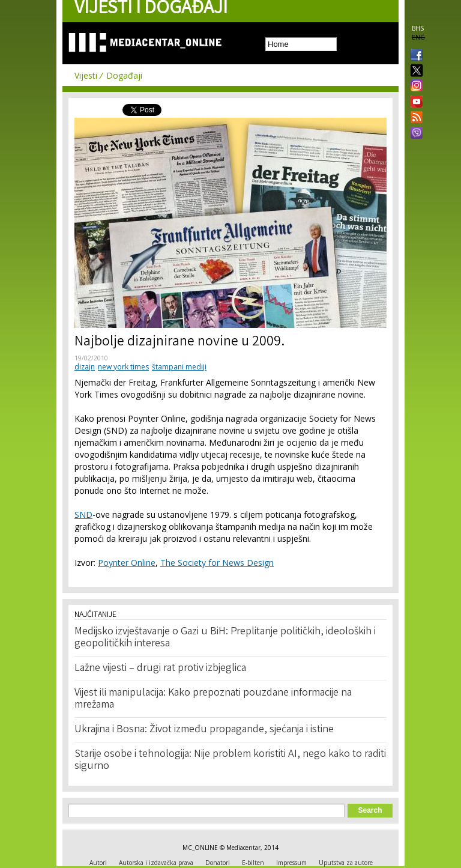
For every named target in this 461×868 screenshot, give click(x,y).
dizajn (85, 367)
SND (83, 514)
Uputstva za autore (346, 863)
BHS (418, 28)
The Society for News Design (217, 563)
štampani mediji (179, 367)
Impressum (291, 863)
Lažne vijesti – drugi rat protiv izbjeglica (160, 669)
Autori (98, 863)
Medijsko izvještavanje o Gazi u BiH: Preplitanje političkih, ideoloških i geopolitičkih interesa (225, 638)
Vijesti (86, 75)
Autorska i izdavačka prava (156, 863)
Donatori (218, 863)
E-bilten (253, 863)
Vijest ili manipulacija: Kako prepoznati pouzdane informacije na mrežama (213, 699)
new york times (123, 367)
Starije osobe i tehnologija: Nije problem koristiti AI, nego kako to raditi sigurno (230, 760)
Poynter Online (127, 563)
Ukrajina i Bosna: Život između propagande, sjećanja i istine (204, 730)
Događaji (124, 75)
